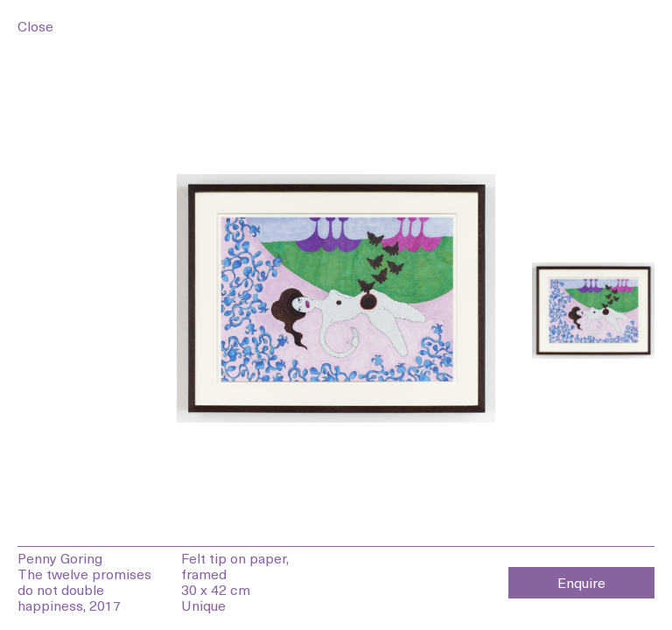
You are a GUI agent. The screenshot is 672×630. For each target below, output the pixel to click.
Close (35, 25)
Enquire (581, 582)
